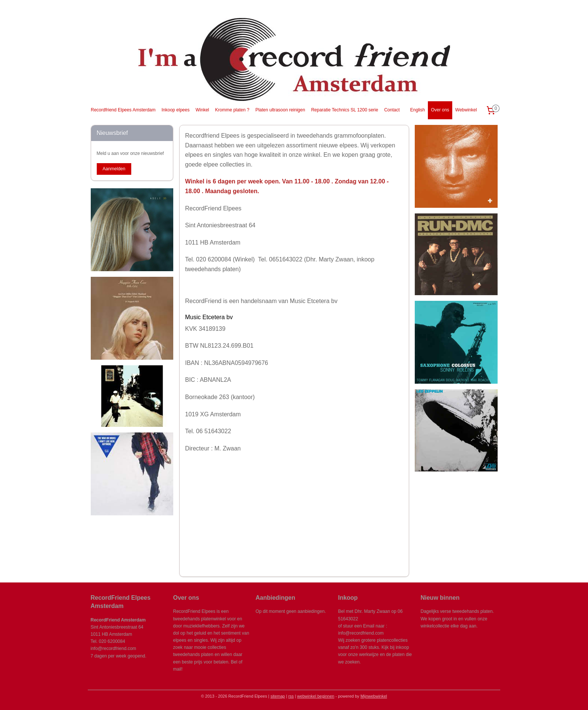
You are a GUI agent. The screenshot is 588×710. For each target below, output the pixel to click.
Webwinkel (466, 110)
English (418, 110)
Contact (392, 110)
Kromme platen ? (232, 110)
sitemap (278, 696)
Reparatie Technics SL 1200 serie (345, 110)
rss (291, 696)
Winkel (202, 110)
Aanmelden (114, 169)
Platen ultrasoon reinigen (280, 110)
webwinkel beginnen (316, 696)
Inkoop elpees (176, 110)
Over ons (440, 110)
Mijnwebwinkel (374, 696)
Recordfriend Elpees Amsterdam (123, 110)
